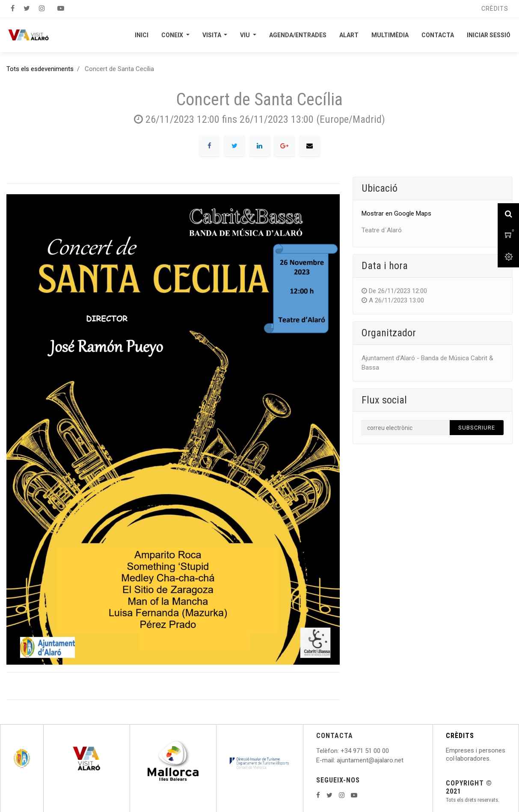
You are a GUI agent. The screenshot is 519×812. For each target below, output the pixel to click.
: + (341, 751)
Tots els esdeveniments (40, 69)
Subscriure (477, 428)
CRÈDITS (460, 736)
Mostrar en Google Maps (396, 213)
